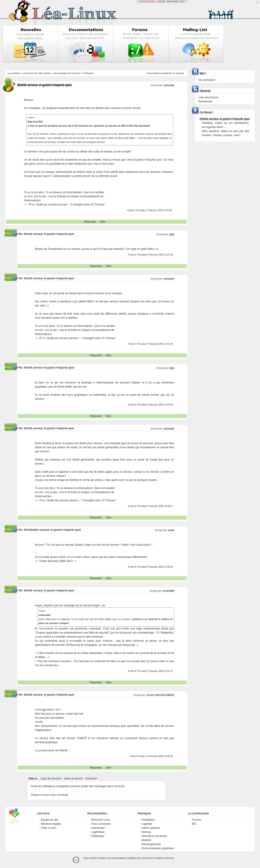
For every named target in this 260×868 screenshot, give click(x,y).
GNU (182, 1)
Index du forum (73, 779)
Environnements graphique (158, 848)
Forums (197, 820)
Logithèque (98, 832)
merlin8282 (168, 591)
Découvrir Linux (101, 820)
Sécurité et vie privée (154, 836)
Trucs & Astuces (101, 824)
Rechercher (205, 101)
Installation (148, 820)
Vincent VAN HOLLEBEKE (160, 695)
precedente (166, 73)
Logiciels (147, 824)
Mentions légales (51, 824)
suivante (180, 73)
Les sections (14, 73)
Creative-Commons (164, 858)
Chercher (91, 779)
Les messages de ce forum (67, 73)
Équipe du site (50, 820)
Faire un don (49, 828)
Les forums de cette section (36, 73)
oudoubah (169, 85)
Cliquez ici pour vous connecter (50, 795)
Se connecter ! (207, 80)
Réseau (146, 832)
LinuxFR (162, 1)
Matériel (147, 840)
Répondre (90, 222)
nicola (171, 530)
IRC (194, 824)
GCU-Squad (173, 1)
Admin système (151, 828)
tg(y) (172, 234)
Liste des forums (51, 779)
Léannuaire (98, 828)
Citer (103, 222)
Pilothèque (98, 836)
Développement (151, 844)
